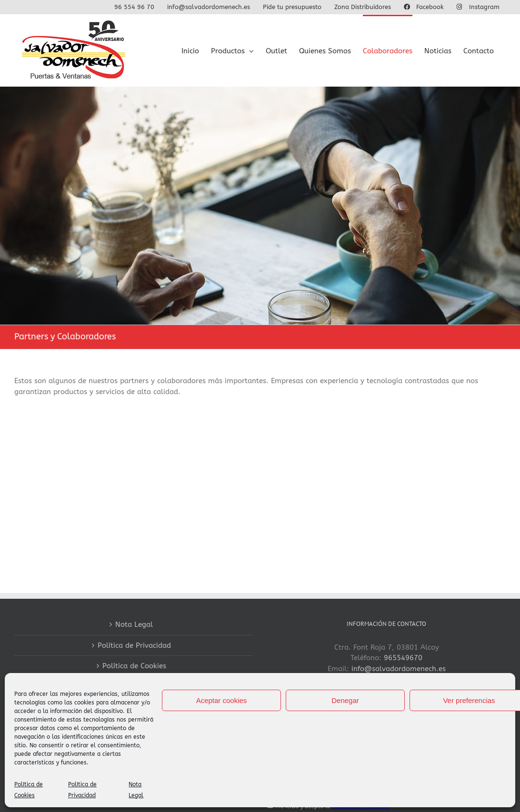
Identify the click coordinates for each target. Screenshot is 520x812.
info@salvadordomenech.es (399, 669)
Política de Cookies (134, 666)
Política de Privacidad (134, 645)
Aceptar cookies (222, 700)
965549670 (403, 658)
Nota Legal (134, 624)
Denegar (345, 700)
